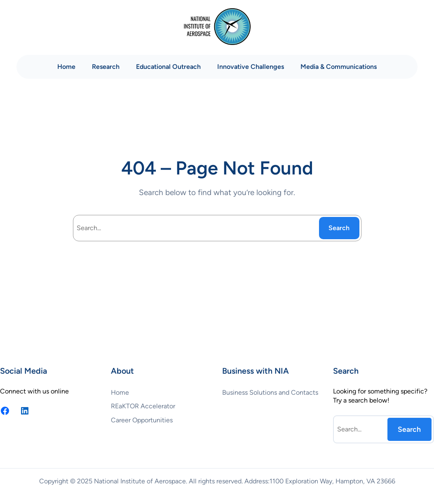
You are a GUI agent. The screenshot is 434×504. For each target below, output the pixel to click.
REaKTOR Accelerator (143, 406)
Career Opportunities (142, 420)
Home (66, 67)
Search (339, 228)
